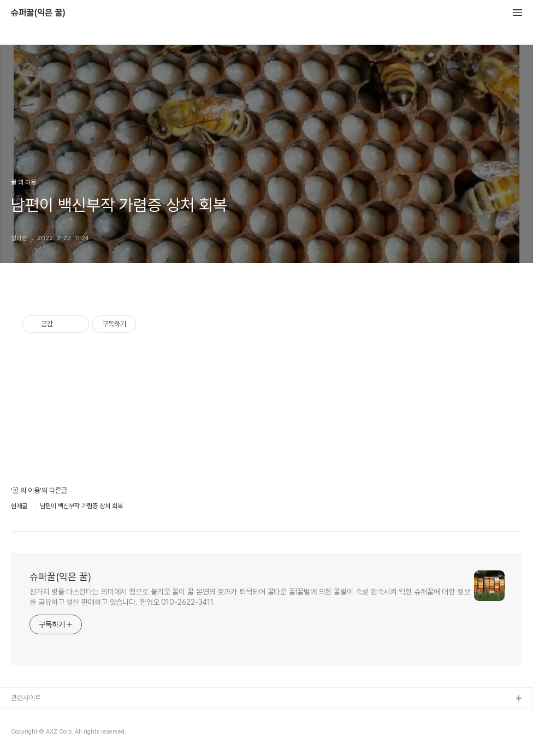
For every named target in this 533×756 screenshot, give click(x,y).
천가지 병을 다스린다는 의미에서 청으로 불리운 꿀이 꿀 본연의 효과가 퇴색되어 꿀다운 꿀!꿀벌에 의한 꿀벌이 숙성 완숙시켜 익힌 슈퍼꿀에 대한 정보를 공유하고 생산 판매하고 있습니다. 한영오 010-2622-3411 (250, 597)
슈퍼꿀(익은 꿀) (38, 13)
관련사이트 (26, 698)
